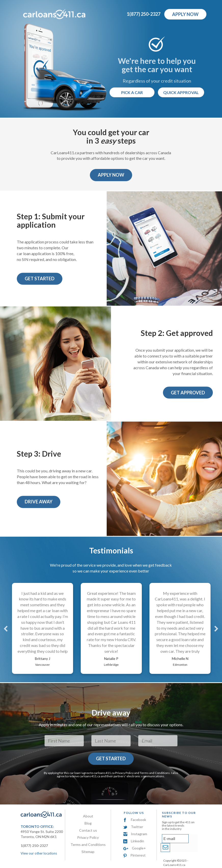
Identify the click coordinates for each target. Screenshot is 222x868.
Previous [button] (6, 628)
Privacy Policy (124, 773)
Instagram (135, 834)
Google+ (135, 848)
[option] (43, 629)
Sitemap (88, 852)
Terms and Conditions (155, 773)
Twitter (133, 827)
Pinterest (134, 855)
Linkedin (134, 841)
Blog (88, 823)
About (88, 816)
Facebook (135, 820)
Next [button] (216, 628)
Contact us (88, 830)
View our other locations (39, 853)
